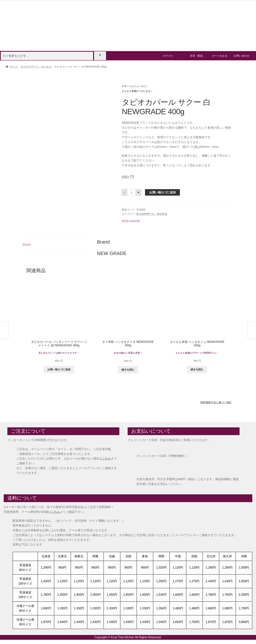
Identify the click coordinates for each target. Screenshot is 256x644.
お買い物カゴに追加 (163, 192)
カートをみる (220, 56)
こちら (106, 458)
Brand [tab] (27, 245)
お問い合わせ (242, 56)
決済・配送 (196, 56)
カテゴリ (168, 56)
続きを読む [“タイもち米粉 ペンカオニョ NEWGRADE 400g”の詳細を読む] (197, 369)
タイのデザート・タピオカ (36, 67)
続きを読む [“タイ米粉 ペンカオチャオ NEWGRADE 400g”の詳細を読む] (128, 370)
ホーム (14, 67)
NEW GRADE (131, 221)
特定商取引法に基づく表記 (216, 402)
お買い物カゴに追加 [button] (59, 369)
